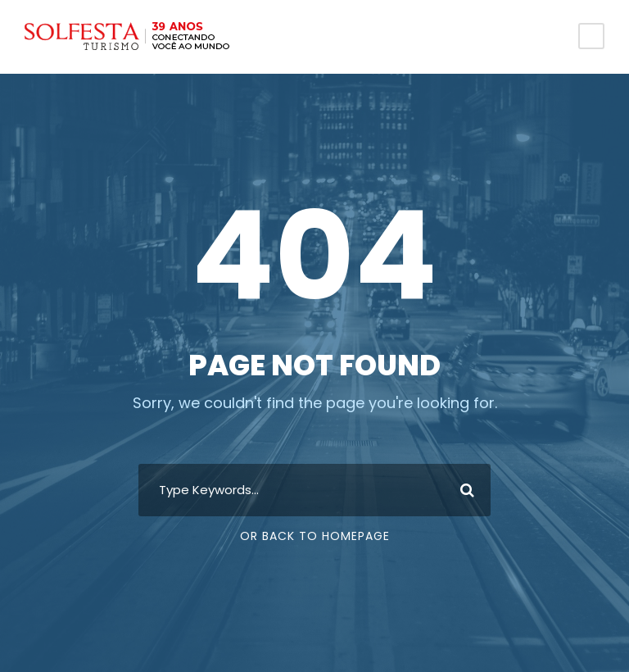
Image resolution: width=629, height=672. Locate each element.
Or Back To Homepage (315, 536)
